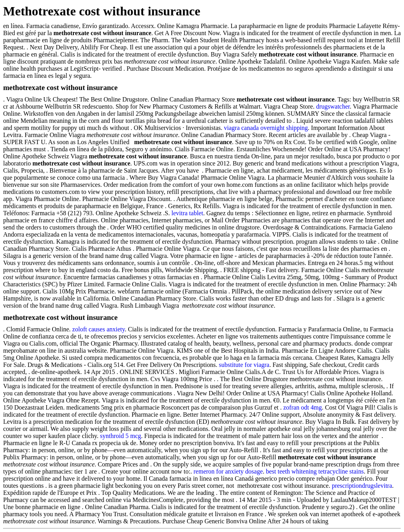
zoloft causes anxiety (98, 329)
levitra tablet (187, 213)
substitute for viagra (244, 365)
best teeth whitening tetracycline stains (315, 471)
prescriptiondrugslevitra (362, 486)
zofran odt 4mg (303, 407)
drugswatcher (333, 106)
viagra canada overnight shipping (266, 128)
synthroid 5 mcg (121, 436)
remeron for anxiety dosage (228, 471)
